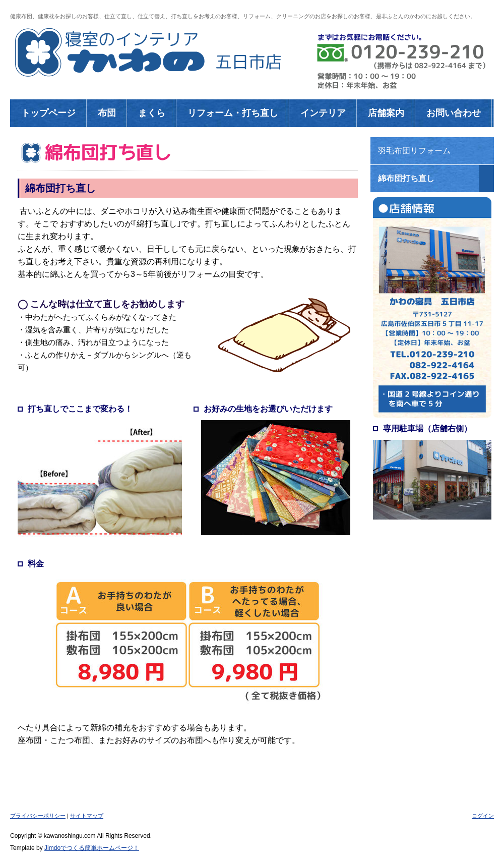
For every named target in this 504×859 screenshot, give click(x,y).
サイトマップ (87, 816)
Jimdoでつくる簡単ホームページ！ (92, 848)
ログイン (483, 816)
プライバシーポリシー (38, 816)
